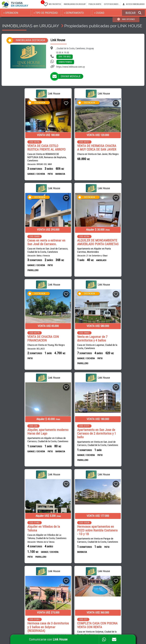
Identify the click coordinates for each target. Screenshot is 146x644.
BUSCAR (134, 13)
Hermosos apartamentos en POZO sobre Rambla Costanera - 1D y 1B (24, 437)
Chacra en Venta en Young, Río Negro (71, 250)
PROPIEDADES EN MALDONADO (116, 577)
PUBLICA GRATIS (95, 4)
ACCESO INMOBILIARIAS (134, 4)
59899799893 (65, 62)
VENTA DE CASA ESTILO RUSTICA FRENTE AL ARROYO (23, 147)
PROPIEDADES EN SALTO (129, 583)
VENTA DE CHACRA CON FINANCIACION (68, 243)
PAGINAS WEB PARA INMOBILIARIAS (130, 628)
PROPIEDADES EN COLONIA (129, 589)
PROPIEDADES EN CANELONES (102, 583)
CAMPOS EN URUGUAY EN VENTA (103, 565)
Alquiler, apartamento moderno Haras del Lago (20, 336)
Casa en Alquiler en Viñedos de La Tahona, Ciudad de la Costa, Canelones (121, 344)
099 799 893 (65, 57)
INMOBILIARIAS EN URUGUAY (75, 4)
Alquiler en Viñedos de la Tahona (117, 336)
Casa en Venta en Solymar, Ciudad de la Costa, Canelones (72, 447)
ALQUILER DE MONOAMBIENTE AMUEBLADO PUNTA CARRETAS (24, 245)
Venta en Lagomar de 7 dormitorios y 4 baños (116, 243)
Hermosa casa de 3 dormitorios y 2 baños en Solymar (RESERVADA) (69, 437)
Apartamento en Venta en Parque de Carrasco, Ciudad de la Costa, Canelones (22, 449)
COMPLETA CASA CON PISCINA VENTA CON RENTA (121, 435)
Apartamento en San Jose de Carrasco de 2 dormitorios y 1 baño (72, 338)
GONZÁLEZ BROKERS (71, 583)
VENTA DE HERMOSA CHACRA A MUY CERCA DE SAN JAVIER (72, 147)
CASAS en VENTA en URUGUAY (17, 565)
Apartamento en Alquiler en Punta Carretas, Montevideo (21, 255)
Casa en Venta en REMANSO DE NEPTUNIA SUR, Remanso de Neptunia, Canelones (23, 157)
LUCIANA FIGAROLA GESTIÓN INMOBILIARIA (65, 595)
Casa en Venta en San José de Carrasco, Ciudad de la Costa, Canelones (122, 155)
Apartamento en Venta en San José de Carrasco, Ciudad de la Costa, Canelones (72, 349)
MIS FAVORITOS (52, 4)
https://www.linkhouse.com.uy (71, 67)
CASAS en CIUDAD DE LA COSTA (28, 577)
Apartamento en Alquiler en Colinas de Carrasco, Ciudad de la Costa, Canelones (23, 345)
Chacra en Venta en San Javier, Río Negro (70, 155)
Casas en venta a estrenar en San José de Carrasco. (120, 147)
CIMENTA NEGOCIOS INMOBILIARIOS (62, 589)
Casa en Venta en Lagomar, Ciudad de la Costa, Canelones (121, 251)
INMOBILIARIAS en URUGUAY (30, 26)
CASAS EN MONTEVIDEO (113, 571)
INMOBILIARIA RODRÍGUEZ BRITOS (61, 565)
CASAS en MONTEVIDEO (15, 583)
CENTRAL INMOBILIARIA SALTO (60, 602)
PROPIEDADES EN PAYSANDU (102, 589)
